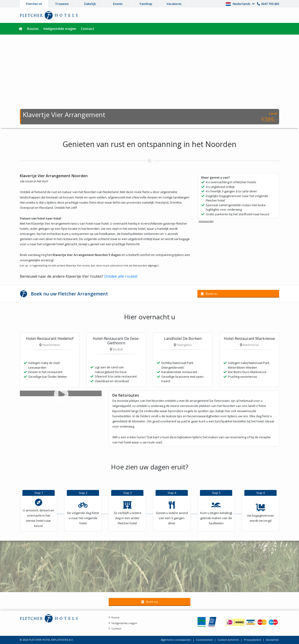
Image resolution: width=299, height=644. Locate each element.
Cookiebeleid (204, 640)
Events (118, 4)
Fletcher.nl (34, 4)
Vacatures (174, 4)
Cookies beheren (228, 640)
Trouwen (62, 4)
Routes (33, 29)
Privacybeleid (252, 640)
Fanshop (146, 4)
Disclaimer (272, 640)
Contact (87, 29)
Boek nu (211, 294)
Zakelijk (90, 4)
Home (115, 617)
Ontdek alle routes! (121, 276)
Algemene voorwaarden (176, 640)
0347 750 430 (270, 4)
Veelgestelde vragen (60, 29)
